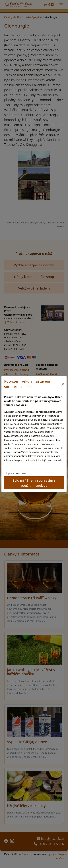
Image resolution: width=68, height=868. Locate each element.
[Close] (63, 384)
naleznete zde (54, 460)
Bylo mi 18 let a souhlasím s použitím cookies (34, 483)
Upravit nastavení (17, 473)
